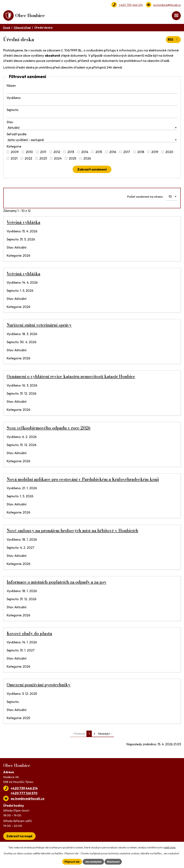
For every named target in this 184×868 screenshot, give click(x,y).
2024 (58, 159)
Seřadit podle (17, 135)
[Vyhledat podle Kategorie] (8, 152)
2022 (28, 159)
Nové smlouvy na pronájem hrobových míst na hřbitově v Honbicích (72, 531)
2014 (85, 152)
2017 (127, 152)
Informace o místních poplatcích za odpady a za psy (57, 582)
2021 (14, 159)
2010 (29, 152)
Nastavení (114, 862)
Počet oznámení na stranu (145, 197)
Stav (10, 122)
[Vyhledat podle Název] (92, 92)
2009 (15, 152)
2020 (169, 152)
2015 (99, 152)
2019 (155, 152)
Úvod (6, 28)
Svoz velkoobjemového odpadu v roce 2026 (49, 428)
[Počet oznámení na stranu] (172, 197)
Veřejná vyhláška (23, 223)
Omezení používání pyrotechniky (39, 685)
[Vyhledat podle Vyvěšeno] (92, 104)
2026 (87, 159)
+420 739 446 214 (131, 5)
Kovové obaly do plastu (29, 634)
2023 (43, 159)
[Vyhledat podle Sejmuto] (92, 116)
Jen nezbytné (93, 862)
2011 (43, 152)
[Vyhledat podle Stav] (92, 128)
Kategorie (14, 147)
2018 (141, 152)
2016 (113, 152)
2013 (71, 152)
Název (11, 86)
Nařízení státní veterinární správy (39, 326)
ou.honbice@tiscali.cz (167, 5)
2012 (57, 152)
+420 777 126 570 (24, 793)
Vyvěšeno (14, 98)
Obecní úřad (22, 28)
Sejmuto (13, 110)
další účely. (170, 847)
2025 (73, 159)
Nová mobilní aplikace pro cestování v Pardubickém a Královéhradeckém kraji (83, 480)
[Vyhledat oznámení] (92, 170)
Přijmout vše (72, 862)
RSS (173, 40)
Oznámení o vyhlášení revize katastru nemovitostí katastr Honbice (71, 377)
